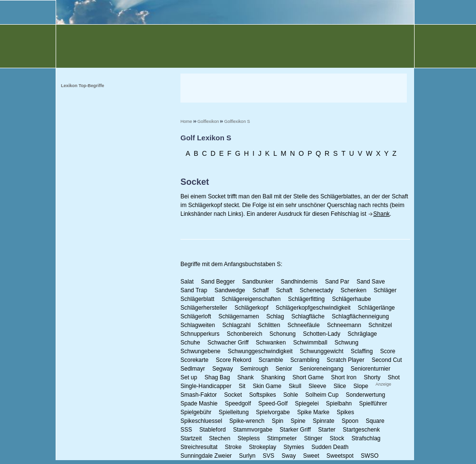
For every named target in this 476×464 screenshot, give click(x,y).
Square (375, 421)
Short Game (308, 377)
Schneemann (344, 325)
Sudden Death (330, 447)
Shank (382, 214)
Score (388, 351)
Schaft (284, 290)
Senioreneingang (321, 369)
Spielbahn (339, 404)
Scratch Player (345, 360)
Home (186, 121)
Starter (327, 430)
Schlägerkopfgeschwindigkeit (313, 308)
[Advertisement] (294, 88)
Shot (394, 377)
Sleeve (318, 386)
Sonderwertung (365, 395)
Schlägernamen (238, 316)
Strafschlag (366, 438)
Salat (187, 282)
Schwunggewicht (322, 351)
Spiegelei (306, 404)
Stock (337, 438)
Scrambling (305, 360)
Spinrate (323, 421)
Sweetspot (340, 456)
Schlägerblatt (197, 299)
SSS (186, 430)
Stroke (233, 447)
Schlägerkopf (252, 308)
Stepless (249, 438)
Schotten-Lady (321, 334)
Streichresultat (199, 447)
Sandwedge (230, 290)
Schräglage (363, 334)
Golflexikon (208, 121)
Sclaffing (362, 351)
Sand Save (371, 282)
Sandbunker (258, 282)
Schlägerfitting (306, 299)
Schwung (347, 343)
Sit (242, 386)
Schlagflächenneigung (360, 316)
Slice (340, 386)
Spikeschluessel (201, 421)
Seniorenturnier (371, 369)
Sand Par (337, 282)
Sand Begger (218, 282)
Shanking (273, 377)
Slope (361, 386)
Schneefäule (304, 325)
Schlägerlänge (377, 308)
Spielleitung (234, 412)
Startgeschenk (362, 430)
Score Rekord (233, 360)
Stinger (313, 438)
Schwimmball (310, 343)
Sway (289, 456)
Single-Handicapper (206, 386)
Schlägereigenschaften (251, 299)
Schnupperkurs (200, 334)
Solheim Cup (322, 395)
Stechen (220, 438)
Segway (223, 369)
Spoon (350, 421)
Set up (189, 377)
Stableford (213, 430)
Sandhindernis (299, 282)
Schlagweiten (198, 325)
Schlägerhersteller (204, 308)
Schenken (353, 290)
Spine (298, 421)
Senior (284, 369)
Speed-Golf (273, 404)
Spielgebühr (196, 412)
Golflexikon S (237, 121)
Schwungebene (201, 351)
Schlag (275, 316)
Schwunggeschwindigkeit (260, 351)
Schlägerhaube (351, 299)
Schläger (385, 290)
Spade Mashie (199, 404)
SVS (268, 456)
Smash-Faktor (199, 395)
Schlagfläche (308, 316)
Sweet (311, 456)
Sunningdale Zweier (206, 456)
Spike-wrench (247, 421)
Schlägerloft (196, 316)
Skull (295, 386)
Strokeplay (262, 447)
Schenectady (317, 290)
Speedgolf (238, 404)
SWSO (370, 456)
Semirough (254, 369)
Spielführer (373, 404)
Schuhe (190, 343)
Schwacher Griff (228, 343)
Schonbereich (245, 334)
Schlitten (269, 325)
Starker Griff (295, 430)
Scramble (271, 360)
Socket (233, 395)
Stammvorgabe (253, 430)
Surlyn (247, 456)
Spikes (345, 412)
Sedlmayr (193, 369)
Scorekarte (194, 360)
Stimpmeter (282, 438)
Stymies (294, 447)
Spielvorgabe (273, 412)
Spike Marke (313, 412)
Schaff (261, 290)
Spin (278, 421)
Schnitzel (380, 325)
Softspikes (262, 395)
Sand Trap (194, 290)
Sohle (290, 395)
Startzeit (191, 438)
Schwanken (271, 343)
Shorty (372, 377)
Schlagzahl (236, 325)
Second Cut (387, 360)
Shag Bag (217, 377)
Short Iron (344, 377)
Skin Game (267, 386)
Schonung (283, 334)
